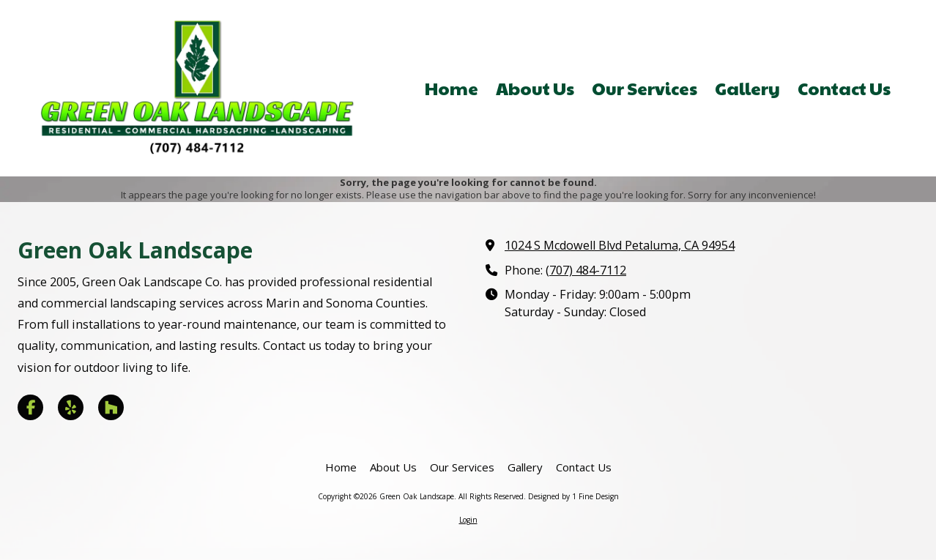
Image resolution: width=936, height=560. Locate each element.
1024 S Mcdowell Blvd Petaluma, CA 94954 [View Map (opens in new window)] (620, 245)
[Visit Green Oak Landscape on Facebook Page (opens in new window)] (30, 407)
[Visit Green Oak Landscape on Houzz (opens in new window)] (111, 407)
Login (468, 520)
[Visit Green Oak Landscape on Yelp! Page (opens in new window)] (71, 407)
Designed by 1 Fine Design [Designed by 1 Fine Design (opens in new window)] (573, 496)
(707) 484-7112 (586, 270)
